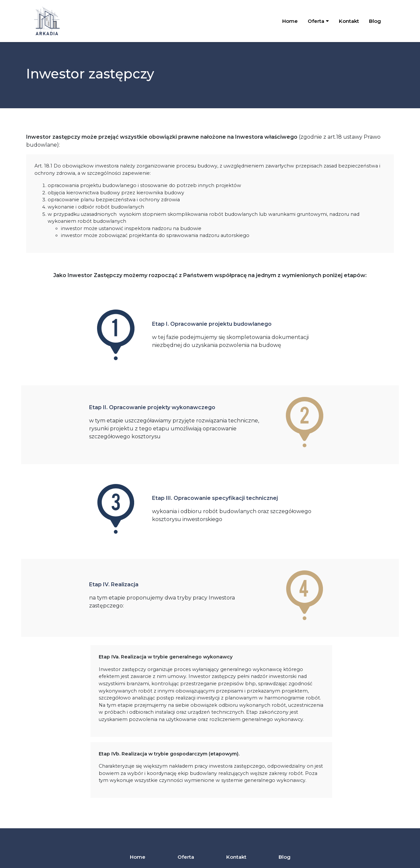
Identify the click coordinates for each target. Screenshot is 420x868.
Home (290, 21)
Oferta (186, 857)
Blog (375, 21)
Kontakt (349, 21)
